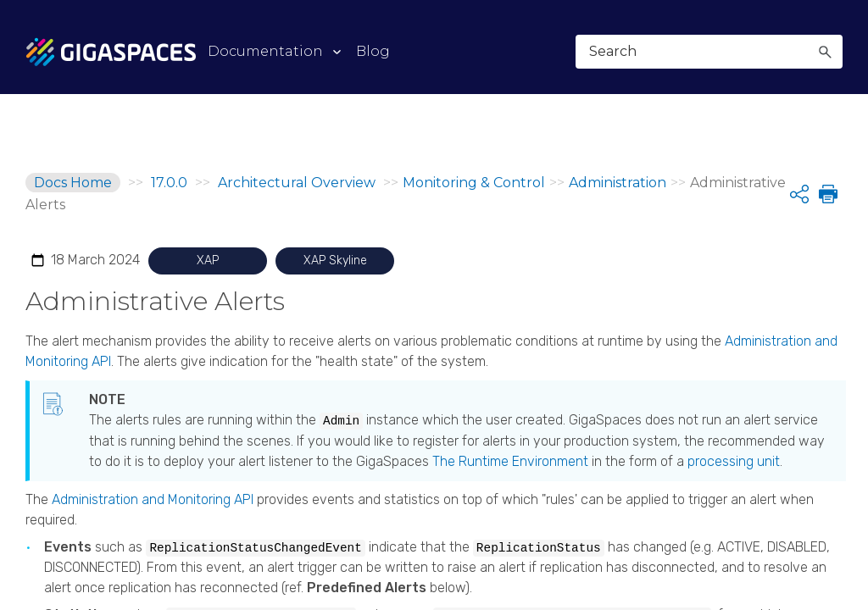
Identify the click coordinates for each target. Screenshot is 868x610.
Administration (618, 183)
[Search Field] (709, 52)
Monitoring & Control (474, 183)
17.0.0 (169, 183)
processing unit (734, 461)
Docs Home (73, 183)
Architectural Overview (298, 183)
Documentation (265, 51)
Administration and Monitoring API (153, 499)
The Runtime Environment (510, 461)
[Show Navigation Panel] (833, 51)
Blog (373, 51)
